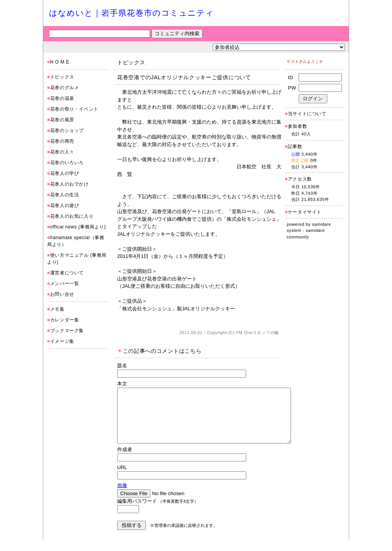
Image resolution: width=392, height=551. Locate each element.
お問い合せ (62, 294)
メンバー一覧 (65, 284)
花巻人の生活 (65, 195)
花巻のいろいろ (67, 163)
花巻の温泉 (62, 98)
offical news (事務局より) (78, 227)
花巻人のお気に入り (72, 216)
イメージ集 (62, 341)
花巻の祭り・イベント (74, 109)
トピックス (62, 77)
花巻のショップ (67, 130)
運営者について (67, 273)
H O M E (60, 62)
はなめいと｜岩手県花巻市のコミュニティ (131, 13)
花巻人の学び (65, 173)
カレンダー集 (65, 320)
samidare (322, 224)
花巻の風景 (62, 120)
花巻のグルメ (65, 88)
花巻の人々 (62, 152)
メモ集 (57, 309)
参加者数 (296, 126)
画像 (122, 497)
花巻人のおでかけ (69, 184)
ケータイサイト (305, 212)
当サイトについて (307, 114)
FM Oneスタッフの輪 (258, 333)
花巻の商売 (62, 141)
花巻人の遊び (65, 205)
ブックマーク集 (67, 331)
